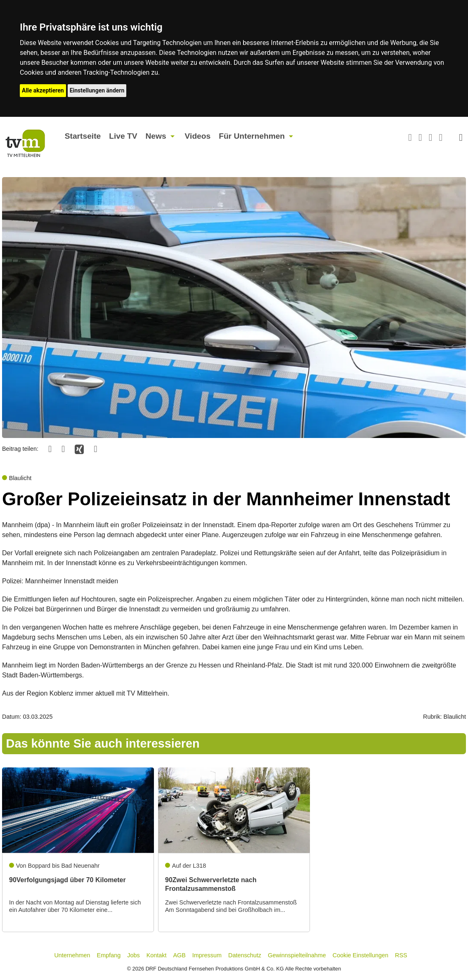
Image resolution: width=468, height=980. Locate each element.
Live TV (123, 136)
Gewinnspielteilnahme (297, 955)
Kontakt (157, 955)
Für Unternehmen (252, 136)
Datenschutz (245, 955)
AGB (179, 955)
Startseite (83, 136)
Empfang (109, 955)
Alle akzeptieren (43, 90)
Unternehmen (72, 955)
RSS (401, 955)
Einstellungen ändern (97, 90)
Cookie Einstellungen (360, 955)
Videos (198, 136)
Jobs (133, 955)
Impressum (207, 955)
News (156, 136)
